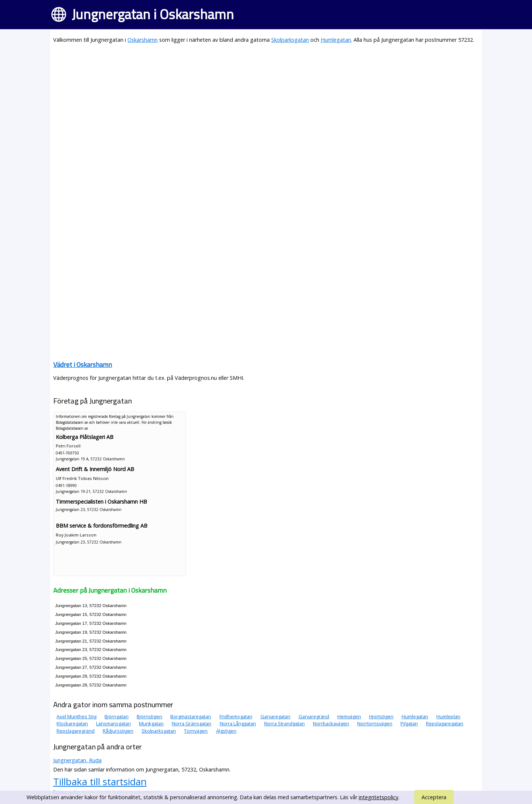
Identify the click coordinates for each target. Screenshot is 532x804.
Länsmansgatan (113, 723)
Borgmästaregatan (191, 716)
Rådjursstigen (118, 731)
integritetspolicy (378, 797)
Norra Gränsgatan (192, 723)
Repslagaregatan (445, 723)
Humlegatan (336, 40)
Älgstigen (226, 731)
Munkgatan (151, 723)
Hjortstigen (381, 716)
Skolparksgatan (290, 40)
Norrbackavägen (331, 723)
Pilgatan (409, 723)
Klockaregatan (72, 723)
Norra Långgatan (238, 723)
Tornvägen (196, 731)
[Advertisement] (266, 102)
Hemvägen (349, 716)
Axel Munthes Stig (76, 716)
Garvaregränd (314, 716)
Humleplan (448, 716)
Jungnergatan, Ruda (77, 760)
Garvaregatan (275, 716)
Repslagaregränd (76, 731)
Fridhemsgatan (236, 716)
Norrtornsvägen (375, 723)
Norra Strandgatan (284, 723)
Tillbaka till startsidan (100, 781)
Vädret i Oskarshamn (83, 364)
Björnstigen (149, 716)
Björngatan (117, 716)
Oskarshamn (143, 40)
